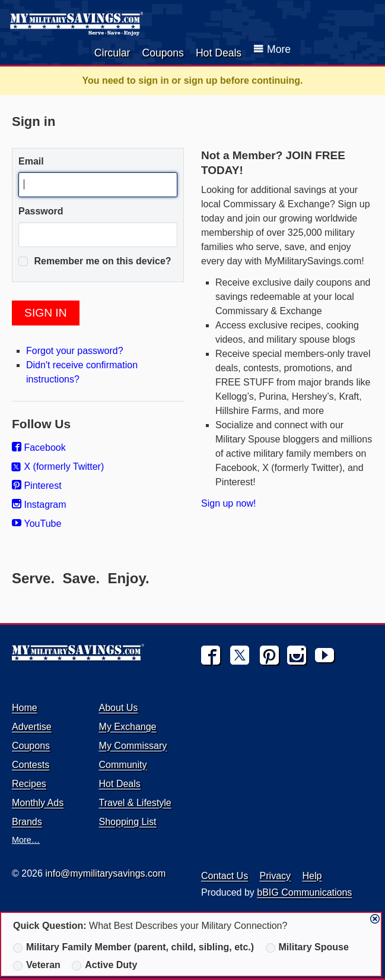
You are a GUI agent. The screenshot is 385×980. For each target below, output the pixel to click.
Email (31, 161)
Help (312, 876)
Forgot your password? (75, 351)
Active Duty (104, 965)
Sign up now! (229, 503)
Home (25, 708)
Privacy (275, 876)
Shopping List (128, 822)
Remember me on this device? (95, 261)
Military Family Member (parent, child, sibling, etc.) (133, 947)
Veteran (37, 965)
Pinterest (37, 486)
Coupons (163, 53)
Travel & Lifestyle (135, 803)
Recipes (29, 784)
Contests (31, 765)
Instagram (39, 505)
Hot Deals (219, 53)
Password (41, 211)
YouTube (36, 524)
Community (123, 765)
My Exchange (128, 727)
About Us (119, 708)
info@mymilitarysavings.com (105, 873)
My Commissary (133, 746)
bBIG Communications (304, 892)
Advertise (32, 727)
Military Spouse (307, 947)
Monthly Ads (38, 803)
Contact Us (225, 876)
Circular (112, 53)
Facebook (39, 448)
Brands (27, 822)
